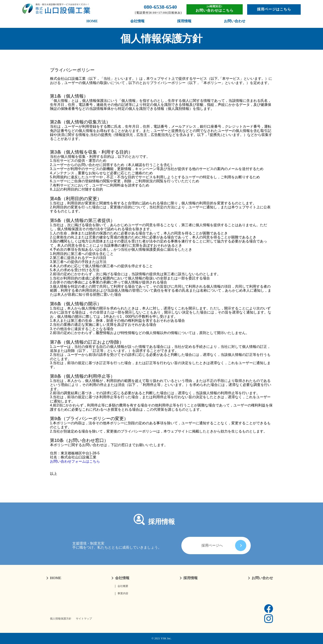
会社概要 (123, 586)
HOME (92, 21)
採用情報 (184, 21)
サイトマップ (84, 619)
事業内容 (123, 594)
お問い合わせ (235, 21)
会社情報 (137, 21)
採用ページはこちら (274, 9)
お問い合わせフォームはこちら (75, 461)
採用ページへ (224, 546)
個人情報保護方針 (61, 619)
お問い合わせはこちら (215, 10)
